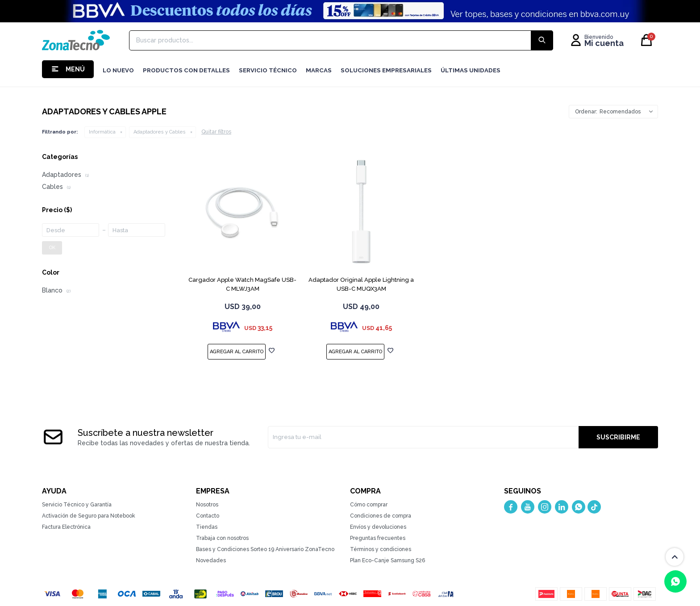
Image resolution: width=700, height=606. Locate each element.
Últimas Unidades (471, 70)
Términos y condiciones (381, 549)
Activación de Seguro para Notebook (89, 516)
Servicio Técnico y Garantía (77, 505)
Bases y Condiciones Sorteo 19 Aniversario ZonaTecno (265, 549)
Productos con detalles (186, 70)
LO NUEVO (118, 70)
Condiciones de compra (381, 516)
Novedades (211, 560)
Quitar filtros (216, 132)
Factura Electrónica (66, 527)
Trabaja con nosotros (222, 538)
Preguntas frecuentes (378, 538)
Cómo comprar (369, 505)
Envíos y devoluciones (378, 527)
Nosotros (207, 505)
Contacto (208, 516)
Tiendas (207, 527)
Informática (102, 132)
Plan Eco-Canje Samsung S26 (387, 560)
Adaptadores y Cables (160, 132)
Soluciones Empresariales (386, 70)
